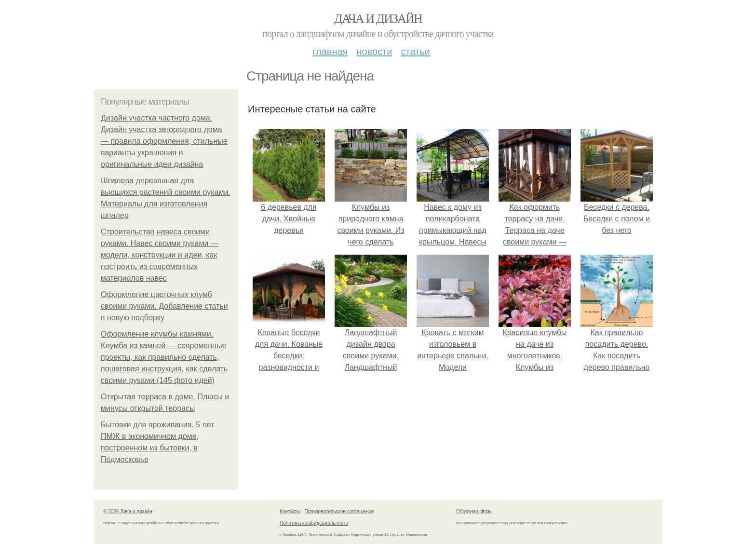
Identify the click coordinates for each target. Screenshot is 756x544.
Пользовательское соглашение (339, 511)
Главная (330, 52)
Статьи (415, 52)
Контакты (290, 511)
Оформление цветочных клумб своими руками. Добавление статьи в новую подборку (164, 306)
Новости (374, 52)
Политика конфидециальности (314, 523)
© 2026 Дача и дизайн (128, 511)
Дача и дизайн (378, 19)
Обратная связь (474, 511)
